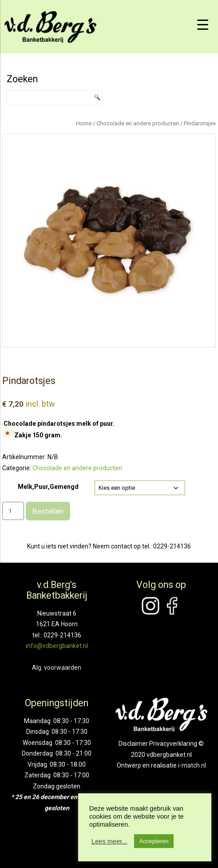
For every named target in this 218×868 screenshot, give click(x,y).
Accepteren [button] (154, 841)
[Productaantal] (13, 511)
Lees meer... (109, 841)
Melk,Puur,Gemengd (48, 487)
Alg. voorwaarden (57, 668)
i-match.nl (192, 765)
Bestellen (48, 511)
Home (84, 123)
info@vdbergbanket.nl (57, 646)
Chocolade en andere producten (138, 123)
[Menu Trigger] (202, 24)
